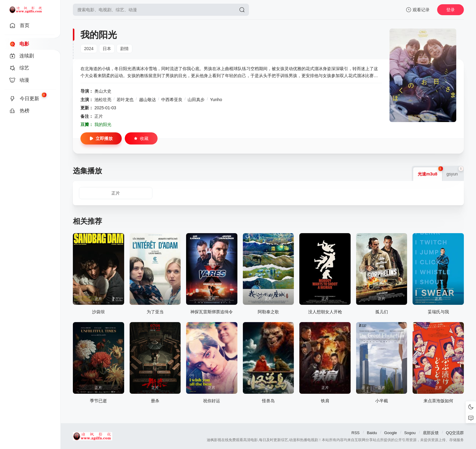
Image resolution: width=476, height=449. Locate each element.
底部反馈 (431, 433)
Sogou (410, 433)
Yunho (216, 100)
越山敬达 (148, 100)
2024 (89, 49)
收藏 (141, 138)
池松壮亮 (103, 100)
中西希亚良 (172, 100)
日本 (107, 49)
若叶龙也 (125, 100)
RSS (356, 433)
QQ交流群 (455, 433)
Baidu (372, 433)
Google (391, 433)
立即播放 (101, 138)
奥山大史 (103, 91)
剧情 (124, 49)
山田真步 (196, 100)
